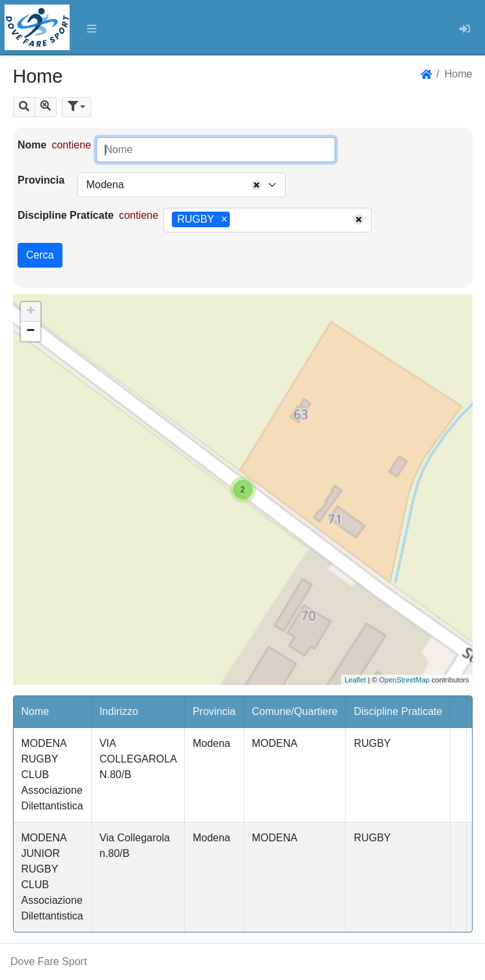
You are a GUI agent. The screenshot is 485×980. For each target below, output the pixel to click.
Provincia (41, 180)
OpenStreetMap (404, 680)
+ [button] (30, 312)
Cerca (40, 255)
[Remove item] (224, 219)
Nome (32, 145)
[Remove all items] (256, 185)
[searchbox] (238, 220)
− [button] (30, 331)
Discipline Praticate (66, 215)
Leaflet (355, 680)
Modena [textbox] (105, 185)
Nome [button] (35, 711)
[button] (24, 107)
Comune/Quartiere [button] (295, 711)
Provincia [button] (214, 711)
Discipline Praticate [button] (398, 711)
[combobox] (182, 185)
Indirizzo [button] (119, 711)
